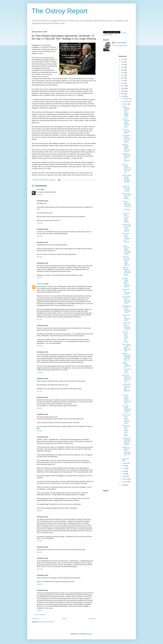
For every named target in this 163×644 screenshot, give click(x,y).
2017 (123, 67)
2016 (123, 70)
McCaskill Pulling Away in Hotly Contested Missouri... (126, 283)
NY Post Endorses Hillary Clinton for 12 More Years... (126, 123)
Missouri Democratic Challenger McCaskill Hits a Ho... (127, 357)
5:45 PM (39, 611)
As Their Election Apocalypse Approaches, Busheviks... (127, 206)
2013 (123, 78)
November (126, 101)
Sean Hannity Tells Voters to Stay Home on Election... (127, 228)
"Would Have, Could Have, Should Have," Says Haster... (126, 431)
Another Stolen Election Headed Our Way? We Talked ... (127, 180)
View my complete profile (120, 46)
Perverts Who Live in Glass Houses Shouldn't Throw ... (126, 419)
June (124, 468)
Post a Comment (40, 615)
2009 (123, 88)
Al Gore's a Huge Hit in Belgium (126, 131)
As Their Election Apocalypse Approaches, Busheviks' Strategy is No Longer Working (64, 37)
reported (75, 95)
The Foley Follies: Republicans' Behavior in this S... (126, 409)
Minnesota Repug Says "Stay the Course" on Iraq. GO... (127, 272)
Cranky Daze (41, 284)
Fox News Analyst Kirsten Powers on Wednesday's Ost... (127, 399)
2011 (123, 83)
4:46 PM (39, 278)
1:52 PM (39, 431)
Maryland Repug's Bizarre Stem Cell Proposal (126, 148)
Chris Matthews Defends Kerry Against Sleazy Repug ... (126, 111)
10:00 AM (40, 195)
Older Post (92, 619)
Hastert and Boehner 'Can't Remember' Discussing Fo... (127, 451)
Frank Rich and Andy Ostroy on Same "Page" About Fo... (126, 261)
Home (64, 619)
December (126, 99)
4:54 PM (39, 541)
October (125, 104)
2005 (123, 485)
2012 (123, 81)
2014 (123, 75)
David (39, 189)
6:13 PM (39, 408)
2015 (123, 73)
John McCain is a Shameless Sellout (126, 318)
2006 (123, 96)
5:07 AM (39, 320)
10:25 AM (40, 346)
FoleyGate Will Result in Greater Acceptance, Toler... (127, 309)
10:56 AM (40, 372)
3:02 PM (39, 391)
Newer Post (36, 619)
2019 (123, 62)
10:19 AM (40, 223)
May (124, 471)
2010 (123, 86)
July (124, 466)
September (126, 459)
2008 (123, 91)
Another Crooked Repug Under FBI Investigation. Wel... (127, 250)
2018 (123, 65)
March (125, 476)
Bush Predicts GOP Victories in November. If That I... (126, 300)
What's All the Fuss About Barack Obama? (126, 196)
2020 (123, 59)
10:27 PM (40, 569)
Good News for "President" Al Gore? (126, 292)
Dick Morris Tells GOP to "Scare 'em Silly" (126, 189)
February (125, 479)
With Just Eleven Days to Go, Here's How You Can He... (127, 169)
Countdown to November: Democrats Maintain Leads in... (126, 442)
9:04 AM (39, 552)
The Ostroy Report (60, 11)
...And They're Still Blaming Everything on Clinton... (127, 326)
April (124, 474)
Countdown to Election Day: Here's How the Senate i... (127, 139)
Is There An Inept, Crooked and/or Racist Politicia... (126, 218)
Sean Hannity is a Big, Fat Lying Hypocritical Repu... (127, 348)
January (125, 482)
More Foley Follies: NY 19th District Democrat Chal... (127, 378)
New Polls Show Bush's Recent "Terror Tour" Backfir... (126, 337)
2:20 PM (39, 511)
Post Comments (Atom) (47, 622)
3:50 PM (39, 257)
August (125, 463)
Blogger (90, 634)
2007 (123, 94)
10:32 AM (40, 584)
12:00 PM (40, 236)
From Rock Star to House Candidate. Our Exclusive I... (126, 239)
